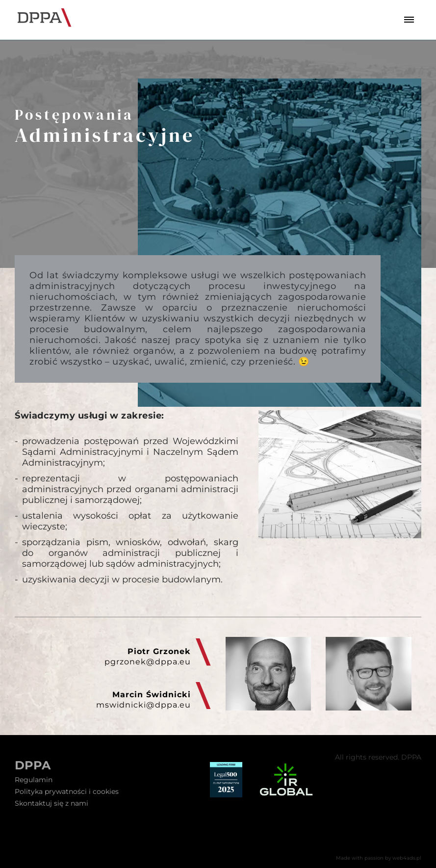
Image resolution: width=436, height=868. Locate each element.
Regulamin (34, 780)
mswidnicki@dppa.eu (143, 705)
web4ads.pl (407, 858)
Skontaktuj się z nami (51, 803)
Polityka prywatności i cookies (67, 791)
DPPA (33, 765)
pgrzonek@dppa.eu (148, 662)
